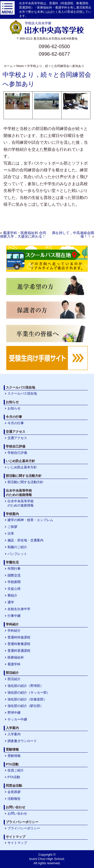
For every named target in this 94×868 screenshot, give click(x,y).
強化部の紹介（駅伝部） (25, 706)
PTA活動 (14, 777)
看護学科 (14, 664)
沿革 (11, 533)
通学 (11, 602)
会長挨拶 (14, 792)
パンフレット (17, 554)
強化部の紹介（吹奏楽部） (27, 699)
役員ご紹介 (16, 770)
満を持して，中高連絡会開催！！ (73, 235)
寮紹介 (12, 595)
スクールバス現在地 (22, 393)
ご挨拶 (12, 527)
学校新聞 (14, 582)
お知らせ (14, 408)
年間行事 (14, 569)
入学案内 (14, 734)
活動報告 (14, 799)
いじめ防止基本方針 (22, 467)
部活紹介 (14, 679)
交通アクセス (17, 438)
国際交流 (14, 575)
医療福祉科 (16, 657)
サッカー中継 (17, 719)
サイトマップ (17, 843)
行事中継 (14, 616)
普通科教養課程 (19, 644)
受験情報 (14, 756)
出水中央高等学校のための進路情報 (21, 503)
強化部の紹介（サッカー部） (29, 693)
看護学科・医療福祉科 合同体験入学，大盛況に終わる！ (23, 235)
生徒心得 (14, 589)
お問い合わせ (17, 813)
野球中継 (14, 713)
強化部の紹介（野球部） (25, 686)
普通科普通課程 (19, 651)
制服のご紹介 (17, 547)
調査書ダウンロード (22, 741)
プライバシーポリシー (24, 828)
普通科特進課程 (19, 637)
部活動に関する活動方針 (25, 482)
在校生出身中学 (19, 609)
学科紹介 (14, 631)
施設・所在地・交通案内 (25, 540)
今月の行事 (16, 423)
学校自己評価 (17, 453)
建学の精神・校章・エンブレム (30, 520)
